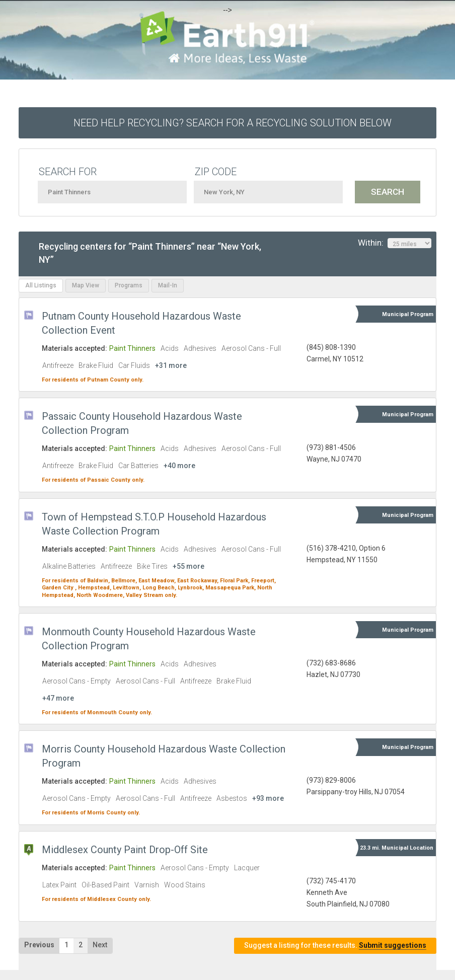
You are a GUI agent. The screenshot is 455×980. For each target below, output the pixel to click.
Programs (129, 285)
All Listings (41, 285)
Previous (39, 945)
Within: (395, 243)
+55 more (188, 566)
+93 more (268, 798)
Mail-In (168, 285)
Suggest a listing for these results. (335, 946)
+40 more (179, 466)
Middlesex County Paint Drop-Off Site (125, 850)
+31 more (171, 365)
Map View (86, 285)
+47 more (58, 698)
